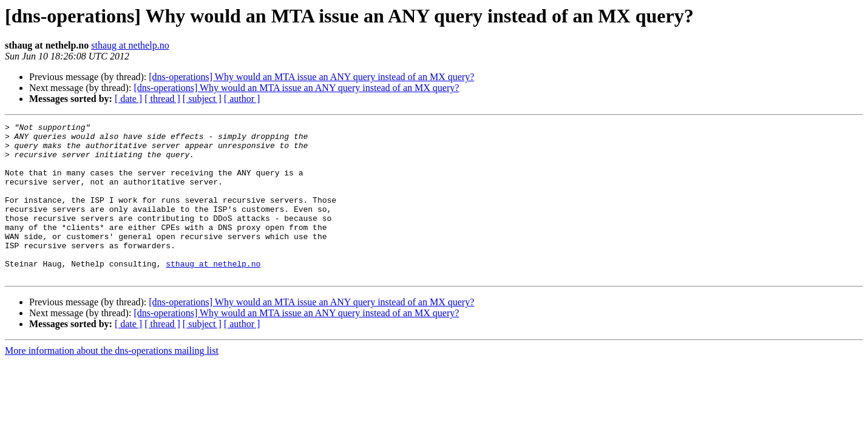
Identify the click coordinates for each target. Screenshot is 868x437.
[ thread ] (162, 99)
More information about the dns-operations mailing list (112, 381)
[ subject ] (202, 99)
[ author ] (242, 99)
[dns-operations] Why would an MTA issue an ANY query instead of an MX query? (311, 77)
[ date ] (128, 99)
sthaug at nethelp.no (130, 45)
